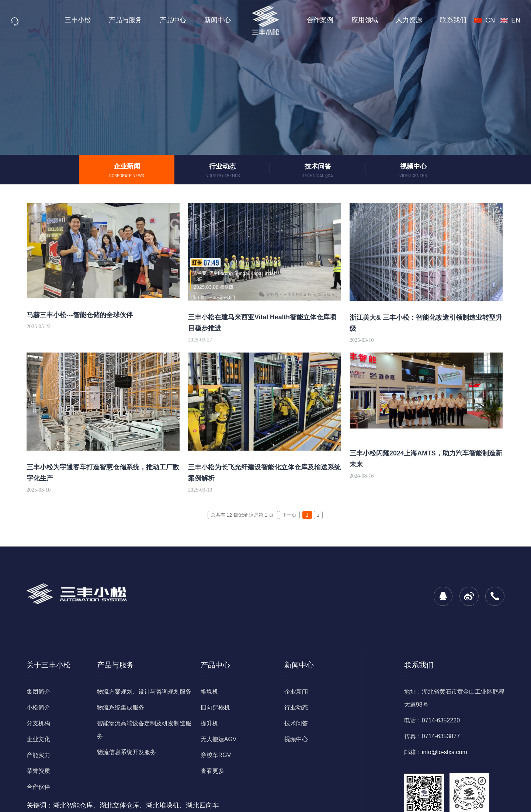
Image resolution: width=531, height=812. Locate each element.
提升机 (209, 723)
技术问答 (296, 723)
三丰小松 (95, 20)
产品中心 (180, 20)
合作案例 (317, 20)
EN (517, 20)
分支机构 (38, 723)
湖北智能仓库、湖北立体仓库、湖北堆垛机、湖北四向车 (136, 805)
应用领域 (357, 20)
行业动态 (296, 707)
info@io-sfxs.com (445, 752)
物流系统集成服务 (121, 707)
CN (496, 20)
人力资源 (397, 20)
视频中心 (296, 739)
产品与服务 (137, 20)
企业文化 (38, 739)
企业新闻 (296, 692)
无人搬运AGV (219, 739)
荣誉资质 (38, 771)
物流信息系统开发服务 (126, 752)
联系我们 (436, 20)
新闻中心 (219, 20)
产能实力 (38, 755)
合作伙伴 (38, 787)
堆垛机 (209, 692)
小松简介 (38, 707)
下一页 (289, 515)
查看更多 (212, 771)
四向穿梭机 (215, 707)
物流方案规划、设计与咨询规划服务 (144, 692)
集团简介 (38, 692)
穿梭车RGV (216, 755)
